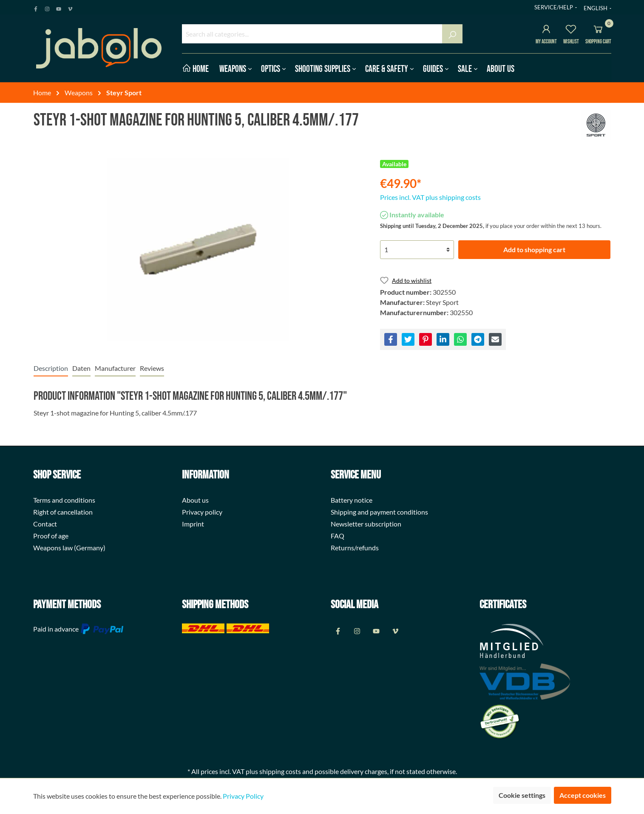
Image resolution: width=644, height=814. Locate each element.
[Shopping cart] (598, 30)
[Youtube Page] (59, 7)
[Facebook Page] (36, 7)
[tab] (51, 368)
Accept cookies (583, 795)
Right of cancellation (63, 512)
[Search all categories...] (312, 34)
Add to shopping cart (534, 249)
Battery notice (352, 500)
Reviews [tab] (152, 368)
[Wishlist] (571, 30)
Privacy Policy (243, 796)
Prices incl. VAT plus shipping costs (430, 197)
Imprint (193, 524)
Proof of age (51, 536)
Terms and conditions (64, 500)
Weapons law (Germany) (69, 548)
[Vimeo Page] (70, 7)
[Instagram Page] (47, 7)
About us (195, 500)
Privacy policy (202, 512)
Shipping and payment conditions (379, 512)
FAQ (338, 536)
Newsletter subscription (366, 524)
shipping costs (280, 771)
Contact (45, 524)
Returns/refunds (355, 548)
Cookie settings (522, 795)
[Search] (452, 34)
